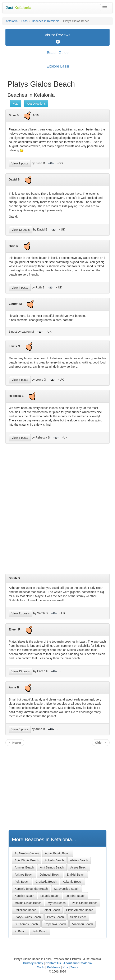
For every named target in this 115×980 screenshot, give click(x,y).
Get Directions (36, 104)
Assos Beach (79, 867)
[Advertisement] (57, 510)
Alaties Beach (79, 860)
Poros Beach (55, 917)
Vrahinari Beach (82, 924)
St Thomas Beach (26, 924)
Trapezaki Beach (55, 924)
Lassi (25, 21)
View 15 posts (21, 671)
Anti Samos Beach (52, 867)
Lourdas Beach (75, 896)
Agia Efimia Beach (27, 860)
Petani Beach (51, 910)
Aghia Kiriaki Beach (58, 853)
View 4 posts (20, 288)
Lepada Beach (50, 896)
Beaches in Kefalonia (46, 21)
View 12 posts (21, 230)
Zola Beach (40, 931)
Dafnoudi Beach (50, 875)
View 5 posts (20, 438)
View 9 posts (20, 163)
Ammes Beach (24, 867)
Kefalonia (11, 21)
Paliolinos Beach (26, 910)
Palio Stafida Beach (85, 903)
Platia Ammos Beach (80, 910)
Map (16, 104)
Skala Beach (78, 917)
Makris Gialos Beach (28, 903)
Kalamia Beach (73, 882)
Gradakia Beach (46, 882)
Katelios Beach (24, 896)
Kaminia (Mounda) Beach (31, 889)
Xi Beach (20, 931)
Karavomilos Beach (67, 889)
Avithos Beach (24, 875)
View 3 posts (20, 380)
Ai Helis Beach (54, 860)
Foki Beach (22, 882)
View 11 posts (21, 613)
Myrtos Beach (57, 903)
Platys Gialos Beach (28, 917)
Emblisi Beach (76, 875)
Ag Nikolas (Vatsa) (27, 853)
